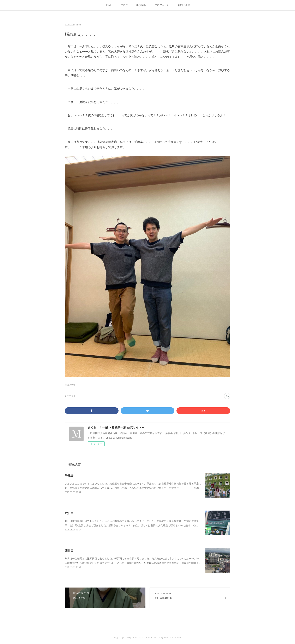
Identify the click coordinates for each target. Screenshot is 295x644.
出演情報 (141, 5)
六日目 (69, 513)
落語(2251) (70, 385)
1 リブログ (70, 396)
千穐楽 (69, 476)
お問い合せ (184, 5)
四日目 (69, 550)
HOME (109, 5)
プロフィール (162, 5)
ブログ (124, 5)
